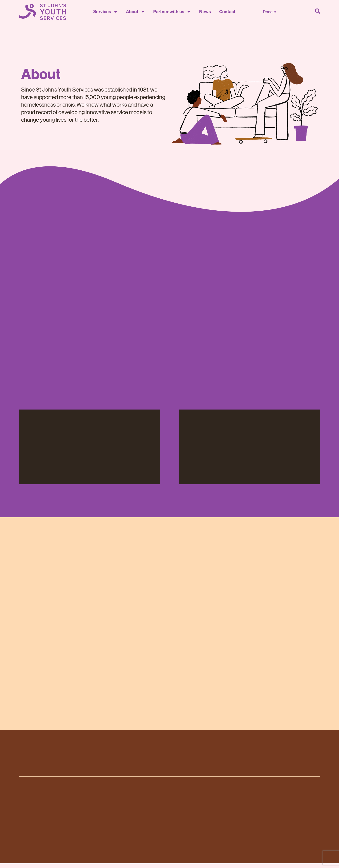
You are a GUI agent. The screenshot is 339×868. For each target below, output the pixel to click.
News (205, 12)
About (135, 12)
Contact (227, 12)
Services (105, 12)
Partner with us (172, 12)
